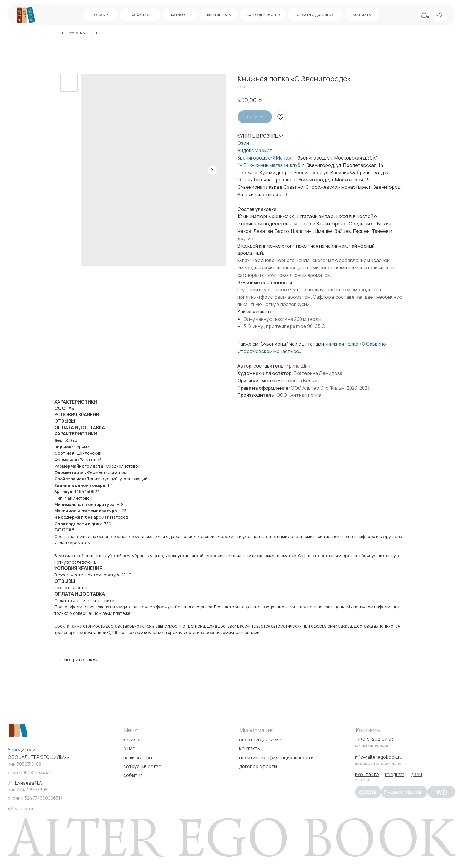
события (133, 775)
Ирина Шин (298, 366)
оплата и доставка (260, 739)
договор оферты (258, 766)
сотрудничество (142, 766)
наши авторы (138, 758)
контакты (250, 748)
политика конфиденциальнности (276, 758)
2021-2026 (25, 809)
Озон (243, 143)
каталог (132, 739)
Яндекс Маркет (255, 150)
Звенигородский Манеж (264, 158)
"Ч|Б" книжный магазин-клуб (269, 165)
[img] (25, 15)
